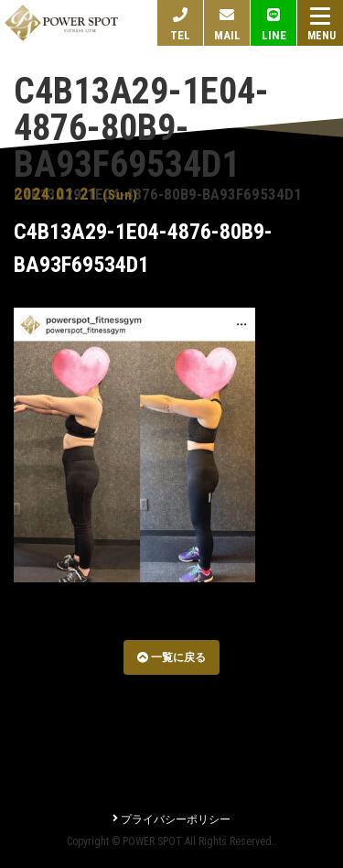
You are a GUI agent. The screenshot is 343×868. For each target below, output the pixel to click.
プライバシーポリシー (171, 819)
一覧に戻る (171, 657)
